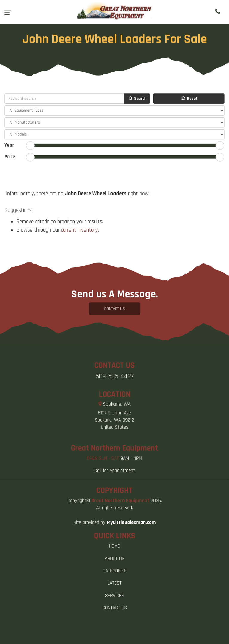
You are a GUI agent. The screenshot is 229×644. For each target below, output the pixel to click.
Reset (189, 99)
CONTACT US (114, 309)
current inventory (79, 230)
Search (137, 99)
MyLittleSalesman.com (131, 522)
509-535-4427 (115, 376)
